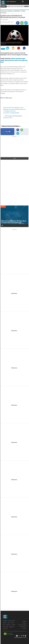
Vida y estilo (5, 627)
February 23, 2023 (8, 118)
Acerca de (24, 623)
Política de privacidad (22, 625)
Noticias (5, 623)
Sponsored (5, 629)
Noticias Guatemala (7, 11)
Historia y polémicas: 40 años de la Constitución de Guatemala (14, 222)
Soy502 (5, 621)
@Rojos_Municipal (10, 111)
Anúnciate (24, 621)
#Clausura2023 (8, 108)
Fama (4, 625)
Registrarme (13, 2)
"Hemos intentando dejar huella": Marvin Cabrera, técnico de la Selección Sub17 (14, 60)
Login (8, 2)
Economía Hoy (12, 621)
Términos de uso (23, 627)
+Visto (15, 158)
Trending (13, 625)
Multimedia (11, 627)
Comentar (7, 132)
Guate (9, 623)
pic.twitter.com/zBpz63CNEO (11, 113)
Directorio (24, 628)
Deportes (17, 11)
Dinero (12, 623)
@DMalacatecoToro (20, 109)
